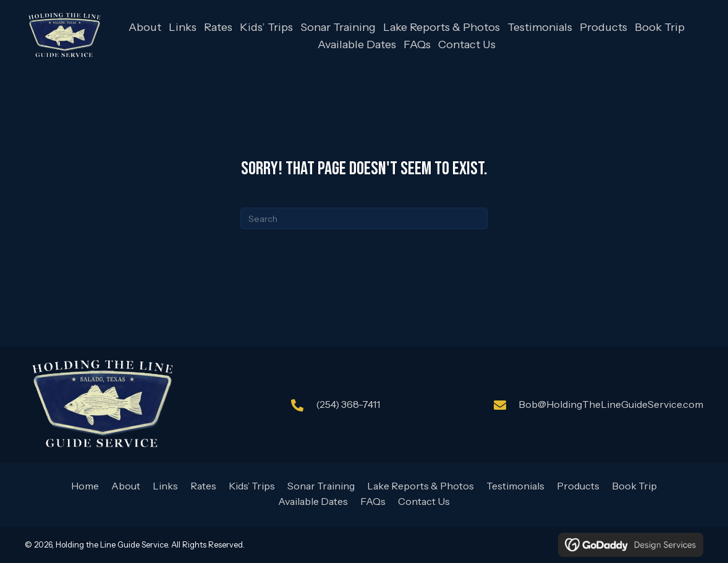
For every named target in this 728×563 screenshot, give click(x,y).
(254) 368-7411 (348, 404)
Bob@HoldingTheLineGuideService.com (611, 404)
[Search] (364, 218)
